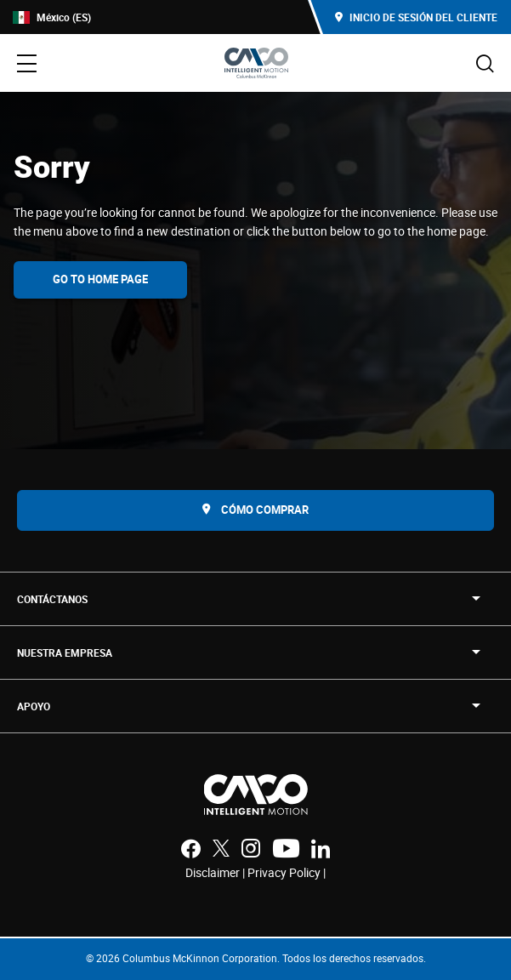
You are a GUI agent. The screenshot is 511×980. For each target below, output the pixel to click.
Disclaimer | (216, 872)
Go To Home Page (100, 279)
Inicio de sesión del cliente (416, 17)
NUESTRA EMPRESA (65, 652)
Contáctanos (52, 599)
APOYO (34, 706)
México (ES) (52, 17)
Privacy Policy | (287, 872)
